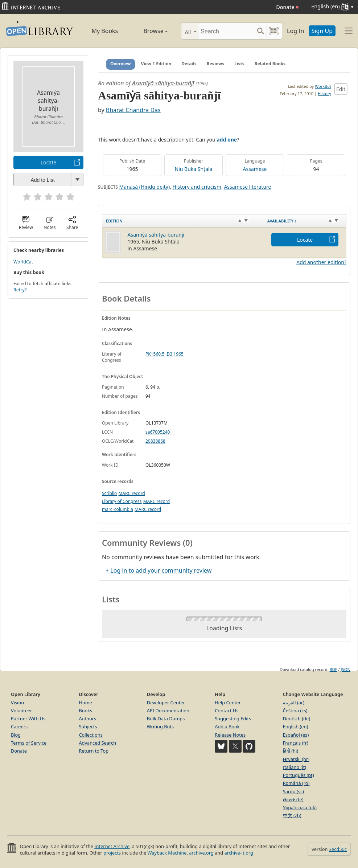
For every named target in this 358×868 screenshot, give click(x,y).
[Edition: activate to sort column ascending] (183, 221)
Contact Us (227, 711)
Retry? (20, 290)
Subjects (88, 726)
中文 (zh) (292, 815)
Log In (295, 31)
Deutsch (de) (297, 718)
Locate (48, 162)
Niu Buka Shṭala (194, 169)
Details (189, 64)
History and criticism (197, 187)
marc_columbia (118, 509)
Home (85, 703)
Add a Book (227, 726)
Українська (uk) (300, 807)
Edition (114, 221)
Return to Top (94, 751)
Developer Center (166, 703)
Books (85, 711)
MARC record (131, 493)
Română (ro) (296, 783)
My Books (105, 31)
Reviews (215, 64)
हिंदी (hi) (291, 751)
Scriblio (109, 493)
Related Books (270, 64)
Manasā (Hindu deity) (145, 187)
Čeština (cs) (295, 711)
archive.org (201, 853)
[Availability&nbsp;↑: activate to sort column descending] (305, 221)
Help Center (228, 703)
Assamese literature (247, 187)
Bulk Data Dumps (166, 718)
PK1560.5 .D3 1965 (164, 354)
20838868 (155, 441)
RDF (334, 669)
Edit (341, 89)
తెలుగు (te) (293, 799)
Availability (282, 221)
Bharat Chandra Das (133, 110)
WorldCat (23, 262)
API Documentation (168, 711)
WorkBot (323, 86)
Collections (91, 735)
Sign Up (322, 31)
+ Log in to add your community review (159, 570)
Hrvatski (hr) (296, 759)
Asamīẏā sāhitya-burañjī (163, 83)
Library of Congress (122, 501)
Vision (17, 703)
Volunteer (22, 711)
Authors (87, 718)
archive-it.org (239, 853)
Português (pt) (299, 775)
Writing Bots (160, 726)
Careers (19, 726)
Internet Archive (112, 846)
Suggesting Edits (233, 718)
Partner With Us (28, 718)
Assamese (255, 169)
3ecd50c (338, 849)
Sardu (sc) (293, 791)
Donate (287, 7)
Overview (121, 64)
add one (227, 140)
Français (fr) (296, 743)
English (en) (296, 726)
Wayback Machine (167, 853)
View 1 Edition (156, 64)
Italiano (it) (295, 767)
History (324, 93)
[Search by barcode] (274, 31)
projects (112, 853)
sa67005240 (158, 432)
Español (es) (296, 735)
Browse (149, 31)
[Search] (226, 31)
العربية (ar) (294, 703)
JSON (346, 669)
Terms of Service (29, 743)
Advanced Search (97, 743)
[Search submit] (260, 31)
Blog (16, 735)
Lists (239, 64)
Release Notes (230, 735)
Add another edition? (321, 262)
